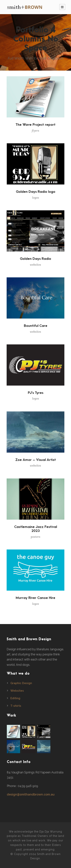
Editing (15, 698)
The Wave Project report (35, 125)
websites (35, 265)
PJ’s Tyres (36, 393)
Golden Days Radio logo (36, 192)
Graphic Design (21, 683)
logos (36, 198)
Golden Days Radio (35, 259)
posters (35, 537)
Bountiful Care (36, 326)
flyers (35, 131)
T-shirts (16, 706)
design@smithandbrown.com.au (31, 794)
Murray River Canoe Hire (35, 598)
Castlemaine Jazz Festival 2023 (36, 529)
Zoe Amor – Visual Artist (36, 460)
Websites (17, 691)
